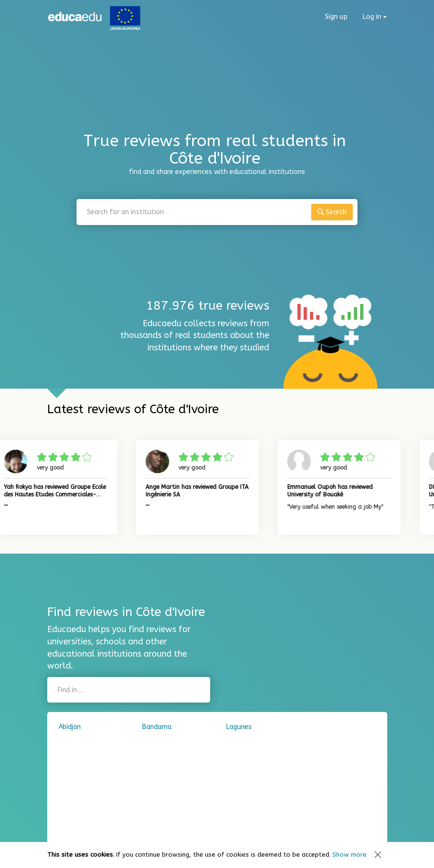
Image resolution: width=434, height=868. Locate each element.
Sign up (336, 17)
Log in (375, 17)
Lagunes (239, 727)
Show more (349, 855)
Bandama (157, 727)
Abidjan (70, 727)
